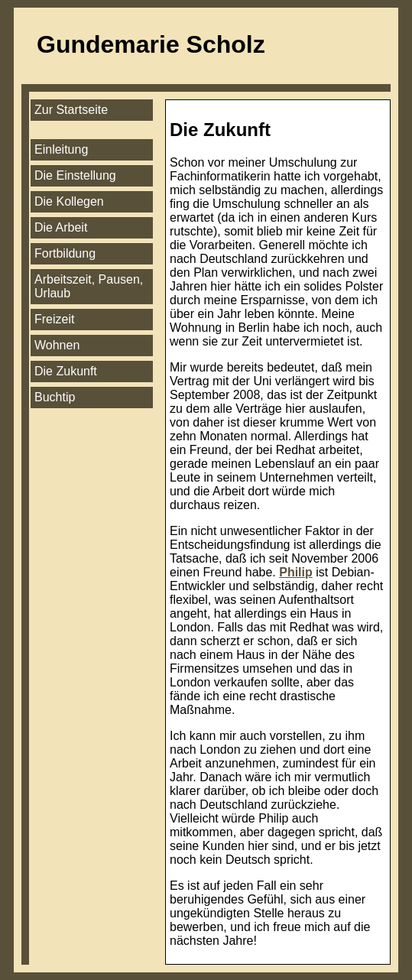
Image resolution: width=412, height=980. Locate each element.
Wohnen (57, 345)
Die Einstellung (75, 175)
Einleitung (61, 149)
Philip (296, 572)
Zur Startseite (71, 110)
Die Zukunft (66, 371)
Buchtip (55, 397)
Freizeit (54, 319)
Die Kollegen (69, 201)
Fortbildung (65, 253)
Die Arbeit (61, 227)
